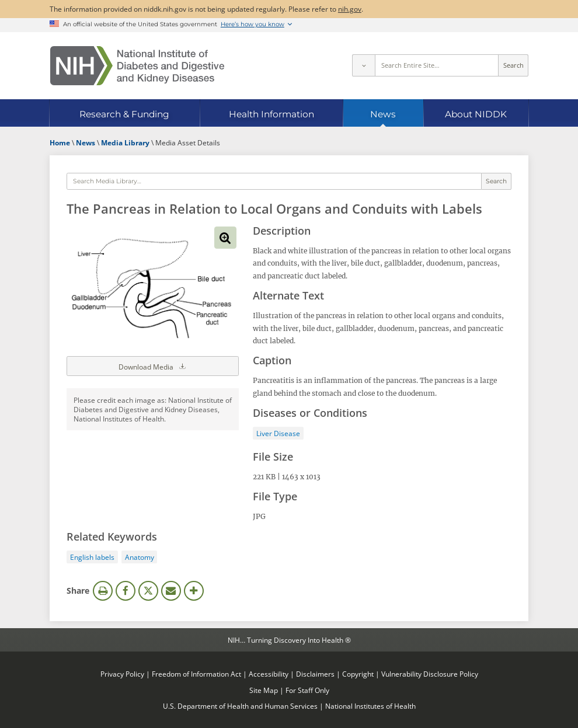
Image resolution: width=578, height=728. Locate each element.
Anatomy (140, 557)
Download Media (153, 366)
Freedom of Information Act (196, 674)
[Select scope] (363, 65)
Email (171, 591)
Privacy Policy (122, 674)
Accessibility (269, 674)
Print (103, 591)
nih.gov (350, 9)
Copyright (358, 674)
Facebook (126, 591)
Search (513, 65)
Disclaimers (315, 674)
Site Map (264, 690)
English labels (92, 557)
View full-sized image (225, 238)
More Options (194, 591)
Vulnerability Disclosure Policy (430, 674)
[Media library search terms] (274, 182)
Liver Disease (278, 433)
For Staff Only (307, 690)
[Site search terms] (437, 65)
